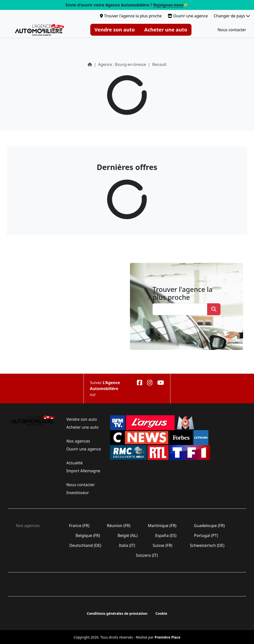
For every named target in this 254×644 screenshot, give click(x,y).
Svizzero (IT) (147, 555)
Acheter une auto (166, 30)
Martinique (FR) (162, 526)
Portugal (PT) (206, 535)
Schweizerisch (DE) (207, 545)
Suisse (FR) (162, 545)
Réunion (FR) (119, 526)
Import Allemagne (83, 471)
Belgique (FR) (88, 535)
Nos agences (78, 441)
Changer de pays (232, 16)
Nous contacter (232, 30)
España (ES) (166, 535)
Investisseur (78, 493)
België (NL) (128, 535)
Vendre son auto (115, 30)
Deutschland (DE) (85, 545)
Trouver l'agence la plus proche (131, 16)
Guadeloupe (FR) (209, 526)
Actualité (74, 463)
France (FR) (79, 526)
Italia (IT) (127, 545)
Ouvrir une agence (188, 16)
